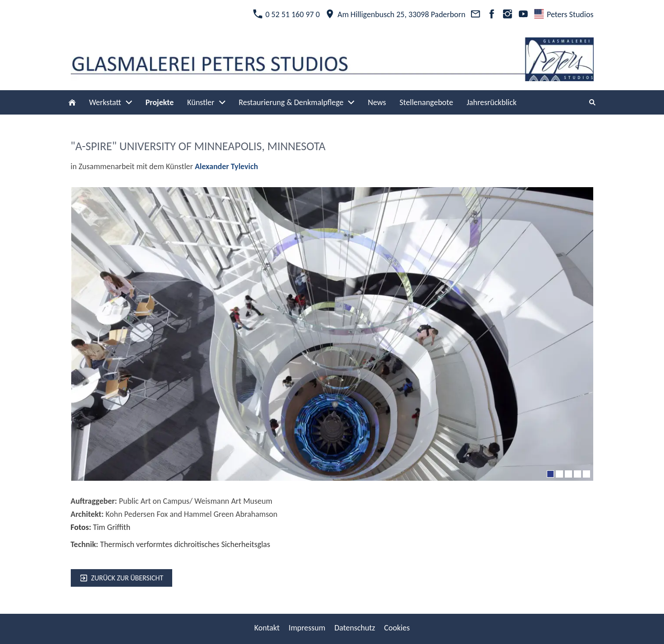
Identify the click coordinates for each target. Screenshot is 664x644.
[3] (568, 474)
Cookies (397, 628)
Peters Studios (564, 14)
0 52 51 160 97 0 (286, 14)
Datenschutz (355, 628)
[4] (577, 474)
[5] (586, 474)
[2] (559, 474)
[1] (550, 474)
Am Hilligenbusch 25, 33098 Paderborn (395, 14)
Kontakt (267, 628)
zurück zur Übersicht (122, 578)
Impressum (307, 628)
